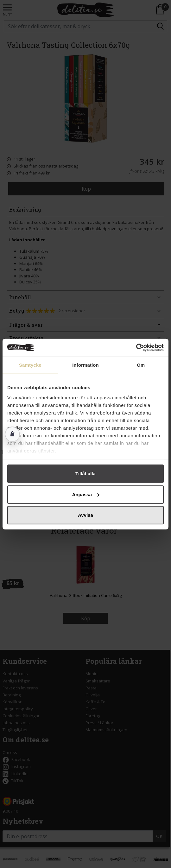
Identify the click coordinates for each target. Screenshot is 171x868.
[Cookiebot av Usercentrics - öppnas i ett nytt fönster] (136, 347)
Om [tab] (141, 365)
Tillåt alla (85, 474)
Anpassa (86, 494)
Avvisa (85, 515)
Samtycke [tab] (30, 365)
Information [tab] (85, 365)
